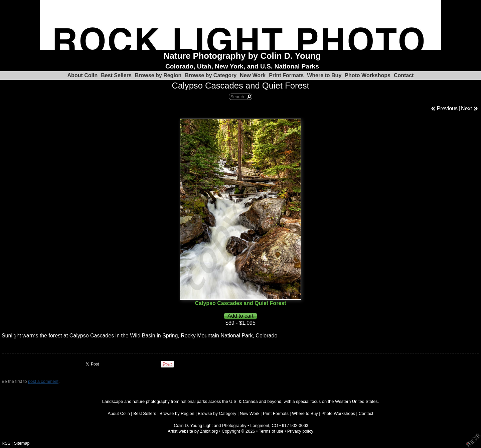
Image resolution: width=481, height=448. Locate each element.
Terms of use (271, 431)
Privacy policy (300, 431)
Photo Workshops (368, 75)
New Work (253, 75)
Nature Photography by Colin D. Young (242, 56)
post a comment (43, 381)
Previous (447, 108)
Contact (404, 75)
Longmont (260, 425)
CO (275, 425)
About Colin (83, 75)
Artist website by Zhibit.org (193, 431)
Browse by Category (211, 75)
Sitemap (22, 443)
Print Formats (286, 75)
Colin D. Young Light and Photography (210, 425)
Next (466, 108)
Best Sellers (116, 75)
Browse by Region (158, 75)
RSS (6, 443)
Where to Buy (324, 75)
